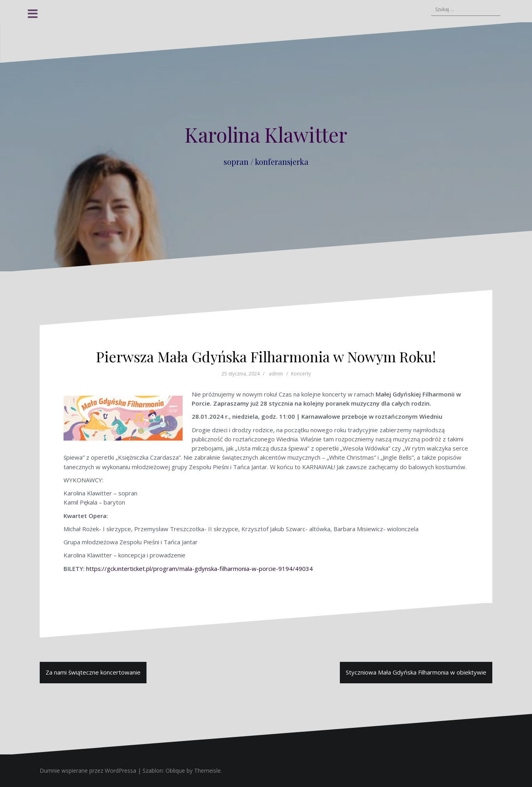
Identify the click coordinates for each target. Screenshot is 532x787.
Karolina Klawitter (266, 134)
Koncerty (301, 374)
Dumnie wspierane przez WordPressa (88, 771)
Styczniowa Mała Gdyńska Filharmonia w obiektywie (416, 672)
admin (276, 374)
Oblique (175, 771)
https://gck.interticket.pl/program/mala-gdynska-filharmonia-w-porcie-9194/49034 (199, 568)
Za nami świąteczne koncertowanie (93, 672)
